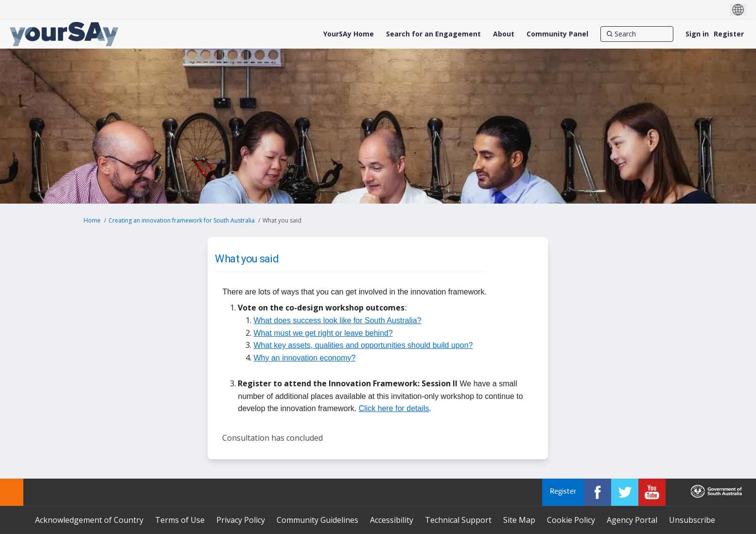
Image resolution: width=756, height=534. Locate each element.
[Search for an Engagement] (433, 34)
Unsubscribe (692, 520)
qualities (329, 345)
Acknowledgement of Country (89, 520)
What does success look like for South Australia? (337, 320)
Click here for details (394, 408)
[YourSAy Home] (349, 34)
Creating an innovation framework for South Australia (182, 220)
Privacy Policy (241, 520)
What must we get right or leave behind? (323, 333)
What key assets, (284, 345)
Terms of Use (180, 520)
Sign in (697, 34)
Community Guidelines (317, 520)
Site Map (519, 520)
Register (729, 34)
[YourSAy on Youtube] (652, 492)
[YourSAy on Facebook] (598, 492)
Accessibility (392, 520)
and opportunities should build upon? (408, 345)
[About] (504, 34)
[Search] (637, 34)
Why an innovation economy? (304, 358)
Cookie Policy (571, 520)
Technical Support (458, 520)
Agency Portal (632, 520)
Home (92, 220)
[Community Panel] (557, 34)
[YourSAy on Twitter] (625, 492)
